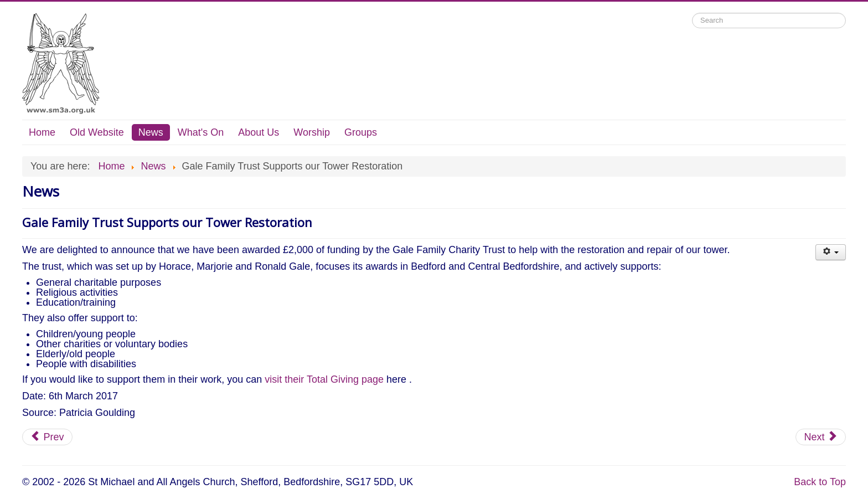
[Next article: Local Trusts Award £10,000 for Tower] (821, 437)
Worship (312, 132)
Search (692, 13)
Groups (361, 132)
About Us (259, 132)
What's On (201, 132)
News (151, 132)
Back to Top (820, 482)
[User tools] (831, 252)
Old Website (97, 132)
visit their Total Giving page (324, 379)
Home (42, 132)
